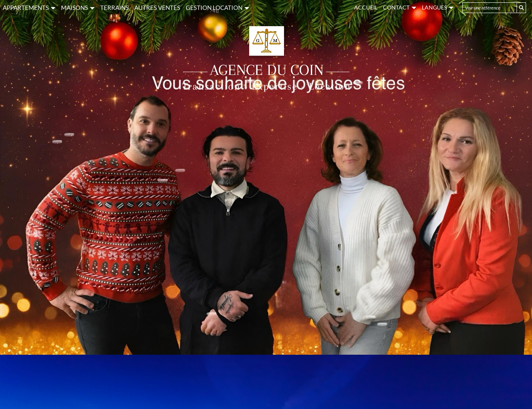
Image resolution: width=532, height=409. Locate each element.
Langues (438, 7)
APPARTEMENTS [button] (29, 8)
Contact (400, 7)
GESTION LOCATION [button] (217, 8)
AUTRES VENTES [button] (157, 8)
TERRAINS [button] (114, 8)
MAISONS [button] (78, 8)
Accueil (366, 7)
